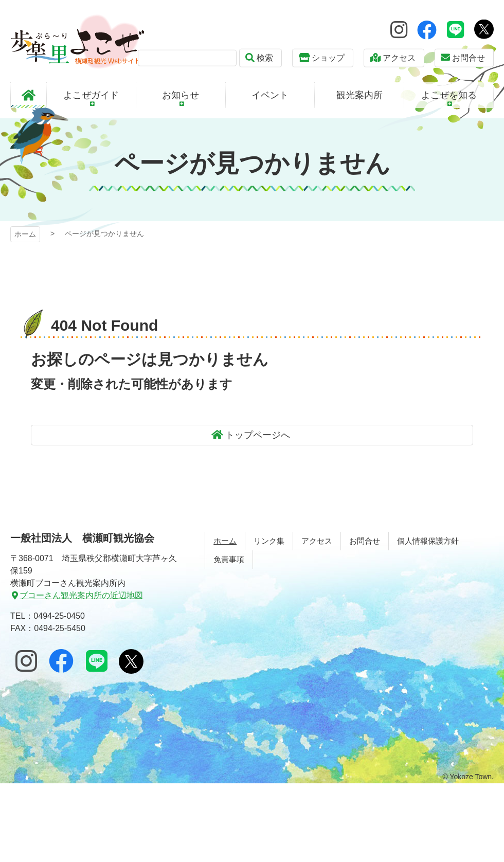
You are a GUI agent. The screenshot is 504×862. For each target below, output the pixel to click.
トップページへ (258, 435)
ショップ (328, 58)
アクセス (399, 58)
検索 (265, 58)
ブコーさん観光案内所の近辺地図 (81, 595)
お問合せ (469, 58)
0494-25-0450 (59, 616)
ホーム (25, 234)
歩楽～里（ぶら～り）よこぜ (77, 41)
